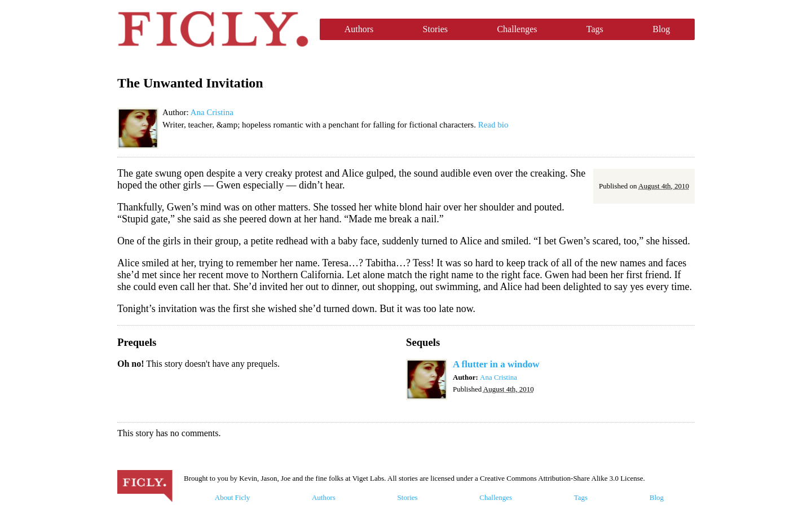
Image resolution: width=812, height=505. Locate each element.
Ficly (213, 29)
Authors (359, 29)
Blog (661, 29)
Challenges (517, 29)
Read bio (493, 125)
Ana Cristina (212, 112)
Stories (435, 29)
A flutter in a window (496, 364)
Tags (595, 29)
